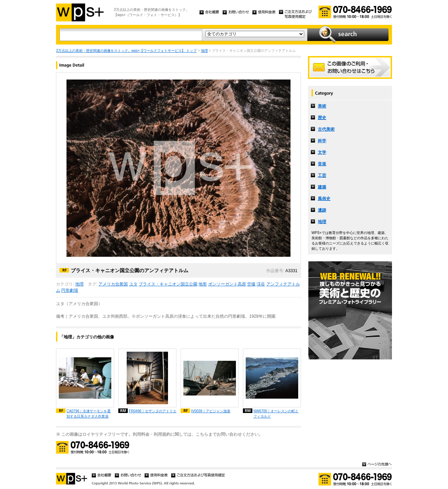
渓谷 (261, 284)
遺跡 (322, 210)
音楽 (322, 164)
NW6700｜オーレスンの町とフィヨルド (276, 414)
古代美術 (326, 129)
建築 (322, 187)
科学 (322, 141)
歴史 (322, 118)
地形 (203, 284)
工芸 (322, 175)
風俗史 (324, 199)
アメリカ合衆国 (113, 284)
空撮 (251, 284)
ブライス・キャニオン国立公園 (168, 284)
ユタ (133, 284)
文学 (322, 152)
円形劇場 (70, 290)
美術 (322, 106)
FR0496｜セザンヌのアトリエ (153, 411)
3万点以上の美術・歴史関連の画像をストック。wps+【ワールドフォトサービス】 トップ (126, 51)
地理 (204, 51)
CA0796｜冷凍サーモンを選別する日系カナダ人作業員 (89, 414)
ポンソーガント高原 (227, 284)
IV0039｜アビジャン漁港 (211, 411)
